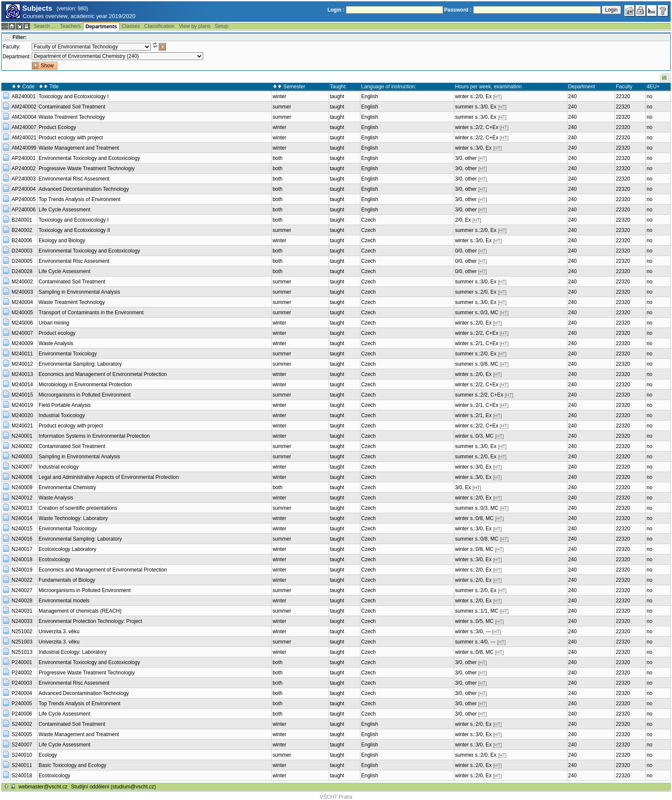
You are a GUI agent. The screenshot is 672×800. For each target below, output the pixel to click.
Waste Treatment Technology (72, 117)
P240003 (22, 683)
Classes (131, 26)
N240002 (22, 446)
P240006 (22, 714)
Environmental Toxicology (68, 354)
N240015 (22, 529)
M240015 (22, 395)
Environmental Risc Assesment (74, 179)
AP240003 (24, 179)
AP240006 (24, 210)
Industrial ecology (58, 467)
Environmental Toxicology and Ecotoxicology (89, 158)
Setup (221, 26)
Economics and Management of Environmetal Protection (103, 374)
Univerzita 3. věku (59, 632)
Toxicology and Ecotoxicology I (73, 96)
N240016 (22, 539)
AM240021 (24, 138)
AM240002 (24, 107)
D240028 (22, 271)
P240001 (22, 662)
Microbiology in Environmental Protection (85, 385)
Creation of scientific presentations (78, 508)
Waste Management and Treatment (79, 148)
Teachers (70, 26)
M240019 (22, 405)
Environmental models (64, 601)
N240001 (22, 436)
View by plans (195, 26)
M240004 (22, 302)
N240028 (22, 601)
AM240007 (24, 127)
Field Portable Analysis (64, 405)
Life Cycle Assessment (64, 210)
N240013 (22, 508)
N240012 (22, 498)
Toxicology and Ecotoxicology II (74, 230)
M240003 (22, 292)
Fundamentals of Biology (67, 580)
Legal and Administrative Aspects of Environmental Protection (109, 477)
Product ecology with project (71, 138)
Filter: (19, 37)
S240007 (22, 745)
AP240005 (24, 199)
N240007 (22, 467)
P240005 (22, 704)
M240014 (22, 385)
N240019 (22, 570)
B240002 (22, 230)
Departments (101, 27)
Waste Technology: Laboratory (73, 518)
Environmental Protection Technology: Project (90, 621)
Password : (458, 10)
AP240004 (24, 189)
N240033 (22, 621)
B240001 (22, 220)
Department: (17, 57)
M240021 (22, 426)
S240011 (22, 765)
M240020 (22, 415)
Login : (336, 10)
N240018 (22, 559)
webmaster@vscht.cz (43, 787)
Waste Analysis (56, 343)
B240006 (22, 241)
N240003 (22, 457)
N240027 (22, 590)
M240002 (22, 282)
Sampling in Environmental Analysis (79, 292)
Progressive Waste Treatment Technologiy (87, 168)
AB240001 (24, 96)
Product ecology (57, 333)
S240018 (22, 776)
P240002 (22, 673)
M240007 (22, 333)
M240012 (22, 364)
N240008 (22, 477)
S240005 (22, 734)
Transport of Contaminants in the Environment (91, 313)
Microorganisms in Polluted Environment (85, 395)
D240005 (22, 261)
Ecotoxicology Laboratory (67, 549)
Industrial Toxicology (62, 415)
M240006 (22, 323)
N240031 (22, 611)
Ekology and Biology (62, 241)
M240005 (22, 313)
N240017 (22, 549)
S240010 (22, 755)
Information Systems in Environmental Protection (94, 436)
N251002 (22, 632)
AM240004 (24, 117)
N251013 (22, 652)
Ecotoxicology (54, 559)
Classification (160, 26)
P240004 (22, 693)
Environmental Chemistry (67, 487)
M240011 (22, 354)
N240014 (22, 518)
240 (573, 96)
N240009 (22, 487)
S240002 (22, 724)
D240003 (22, 251)
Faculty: (12, 47)
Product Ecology (57, 127)
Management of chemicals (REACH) (80, 611)
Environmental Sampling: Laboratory (80, 364)
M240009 (22, 343)
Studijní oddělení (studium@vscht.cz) (114, 787)
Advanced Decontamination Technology (84, 189)
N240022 (22, 580)
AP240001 (24, 158)
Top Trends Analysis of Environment (79, 199)
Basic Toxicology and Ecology (72, 765)
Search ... (44, 26)
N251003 (22, 642)
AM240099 (24, 148)
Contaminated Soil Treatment (72, 107)
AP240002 (24, 168)
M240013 (22, 374)
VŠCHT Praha (336, 797)
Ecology (48, 755)
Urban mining (54, 323)
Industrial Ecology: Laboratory (73, 652)
